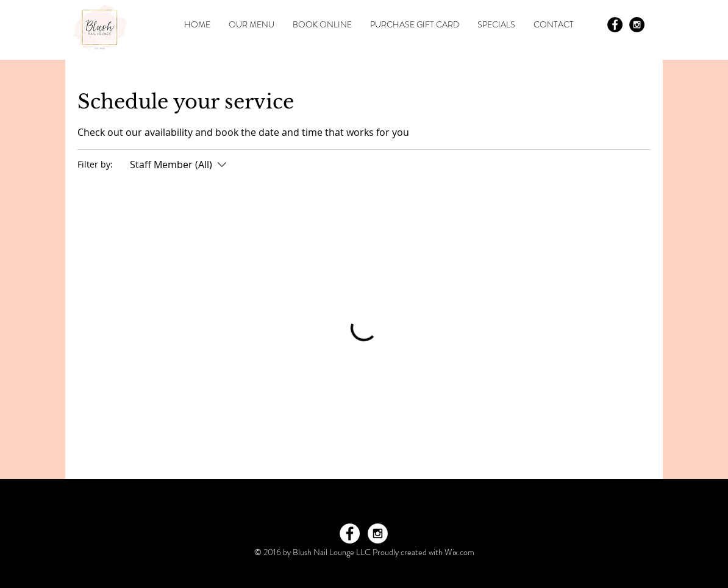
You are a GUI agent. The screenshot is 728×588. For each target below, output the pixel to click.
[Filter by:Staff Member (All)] (180, 165)
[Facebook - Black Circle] (615, 25)
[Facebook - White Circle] (350, 533)
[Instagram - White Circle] (378, 533)
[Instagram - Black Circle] (637, 25)
